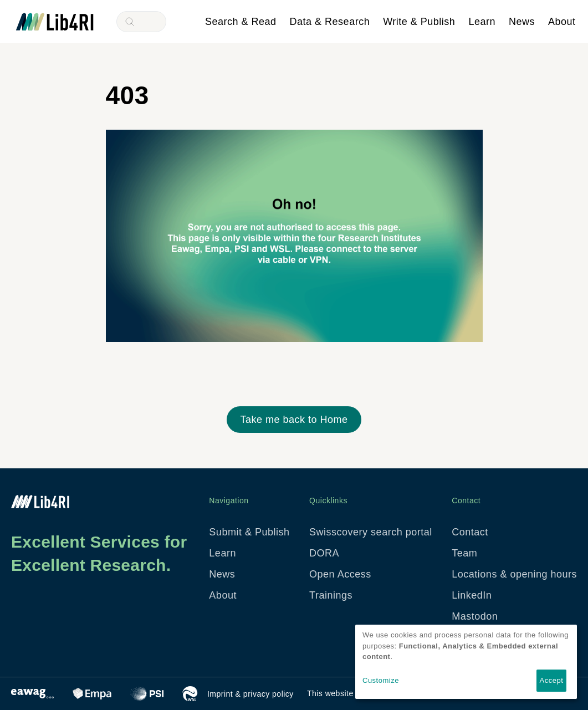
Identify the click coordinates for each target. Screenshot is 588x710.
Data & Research (330, 22)
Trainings (331, 595)
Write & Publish (419, 22)
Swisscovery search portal (371, 532)
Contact (470, 532)
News (522, 22)
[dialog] (466, 662)
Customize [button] (381, 680)
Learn (482, 22)
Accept (552, 680)
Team (464, 553)
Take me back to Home (294, 420)
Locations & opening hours (514, 574)
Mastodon (475, 616)
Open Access (340, 574)
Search (130, 22)
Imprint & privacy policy (250, 694)
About (562, 22)
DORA (324, 553)
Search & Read (241, 22)
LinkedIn (472, 595)
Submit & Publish (249, 532)
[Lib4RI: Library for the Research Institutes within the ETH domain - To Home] (55, 21)
